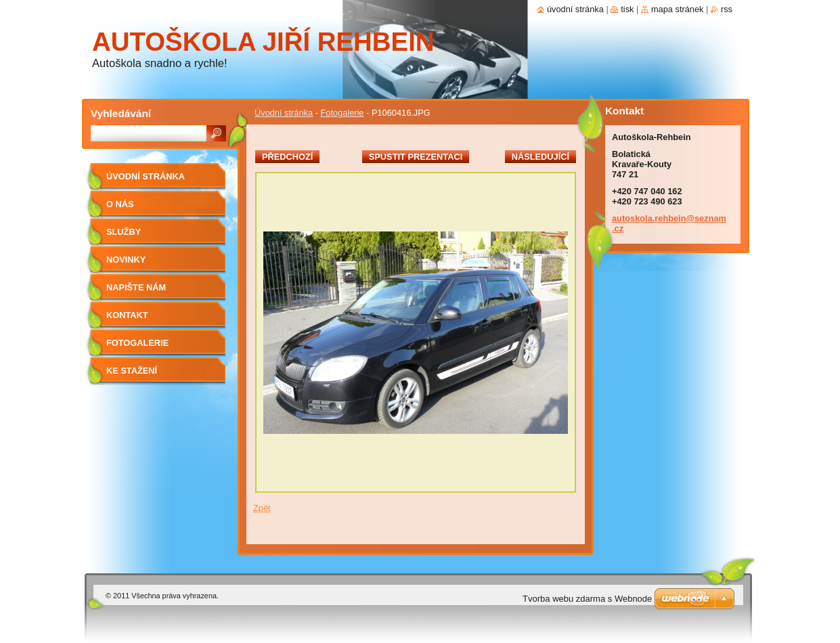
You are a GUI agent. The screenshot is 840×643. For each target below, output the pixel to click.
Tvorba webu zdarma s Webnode (587, 599)
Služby (124, 232)
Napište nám (136, 287)
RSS (727, 9)
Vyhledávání (121, 113)
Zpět (262, 508)
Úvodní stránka (284, 113)
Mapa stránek (678, 9)
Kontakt (127, 315)
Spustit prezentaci (416, 157)
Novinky (126, 260)
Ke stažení (132, 371)
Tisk (627, 9)
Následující (540, 157)
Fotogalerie (342, 113)
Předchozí (287, 157)
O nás (120, 204)
